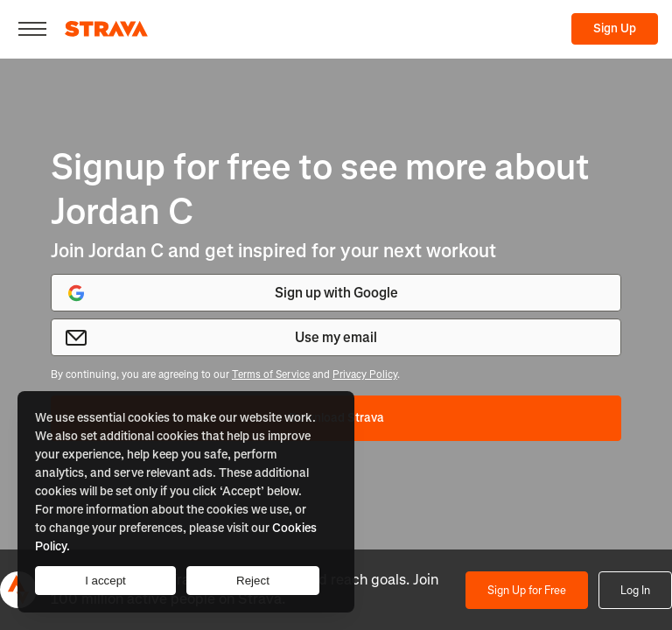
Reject (253, 581)
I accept (105, 581)
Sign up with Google (232, 293)
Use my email (221, 338)
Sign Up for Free (527, 590)
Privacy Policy (365, 374)
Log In (635, 590)
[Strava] (106, 29)
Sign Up (615, 28)
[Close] (32, 29)
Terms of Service (271, 374)
